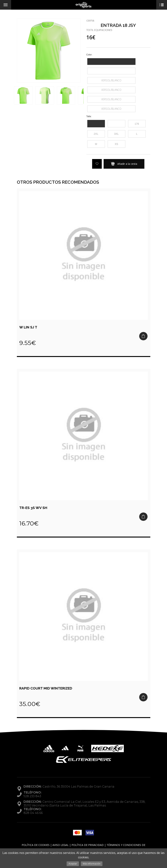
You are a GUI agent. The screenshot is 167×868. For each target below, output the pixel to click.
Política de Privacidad (88, 845)
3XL (116, 134)
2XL (96, 134)
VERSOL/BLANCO (111, 80)
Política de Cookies (36, 845)
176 (137, 124)
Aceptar (73, 864)
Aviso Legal (61, 845)
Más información (92, 864)
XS (116, 144)
